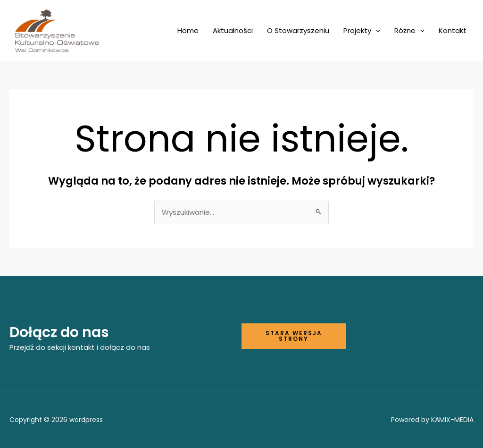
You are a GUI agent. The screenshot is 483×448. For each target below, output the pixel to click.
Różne (409, 31)
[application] (376, 31)
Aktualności (233, 30)
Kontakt (453, 30)
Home (188, 30)
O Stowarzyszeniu (298, 30)
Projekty (362, 31)
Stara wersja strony (294, 336)
